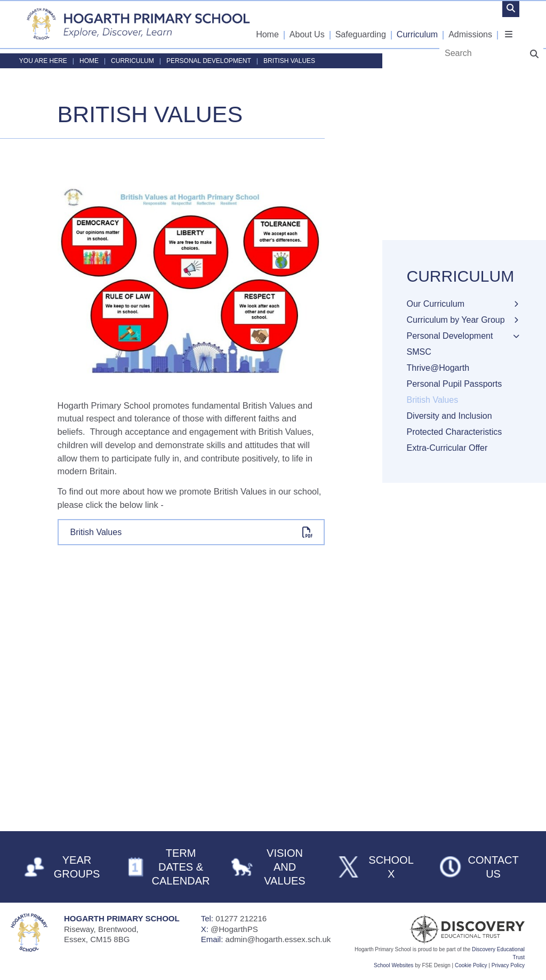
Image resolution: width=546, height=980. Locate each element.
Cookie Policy (471, 965)
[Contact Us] (481, 867)
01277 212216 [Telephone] (241, 918)
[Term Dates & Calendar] (169, 867)
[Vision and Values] (273, 867)
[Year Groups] (65, 867)
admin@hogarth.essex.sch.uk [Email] (278, 939)
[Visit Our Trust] (445, 929)
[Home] (138, 24)
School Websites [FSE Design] (394, 965)
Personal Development (209, 61)
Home (89, 61)
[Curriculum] (418, 24)
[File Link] (191, 532)
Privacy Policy (508, 965)
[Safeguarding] (361, 24)
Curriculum (133, 61)
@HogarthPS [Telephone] (234, 929)
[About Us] (308, 24)
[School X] (377, 867)
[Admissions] (471, 24)
